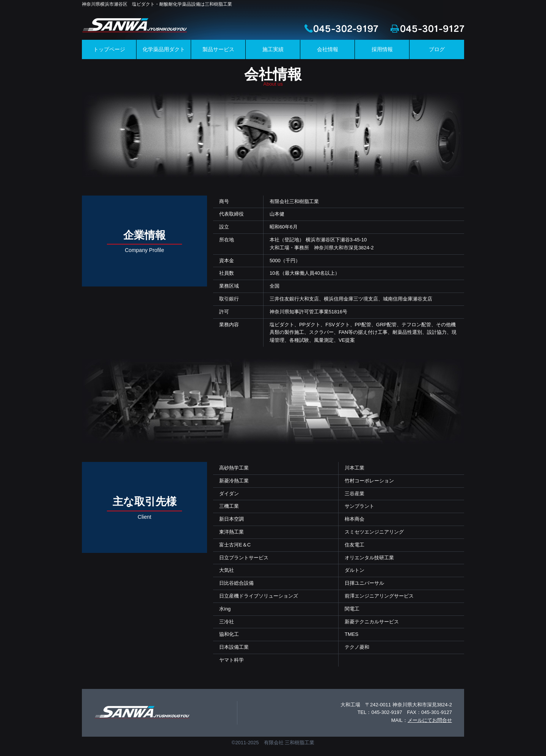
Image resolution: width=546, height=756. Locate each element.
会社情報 (328, 49)
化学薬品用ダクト (164, 49)
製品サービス (218, 49)
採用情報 (382, 49)
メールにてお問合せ (430, 720)
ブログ (437, 49)
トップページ (109, 49)
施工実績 (273, 49)
